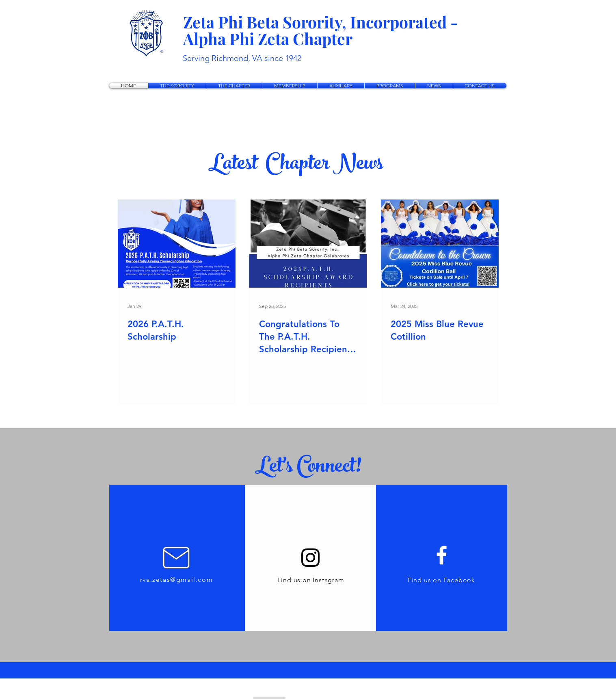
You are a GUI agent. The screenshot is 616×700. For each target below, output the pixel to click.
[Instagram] (310, 558)
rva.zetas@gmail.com (176, 580)
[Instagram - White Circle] (317, 694)
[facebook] (303, 694)
